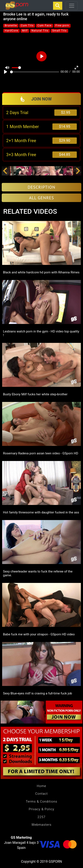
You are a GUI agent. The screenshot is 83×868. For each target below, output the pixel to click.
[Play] (6, 72)
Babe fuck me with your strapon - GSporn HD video (39, 634)
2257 (41, 817)
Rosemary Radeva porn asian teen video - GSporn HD (41, 453)
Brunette (11, 25)
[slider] (35, 72)
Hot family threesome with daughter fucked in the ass (41, 512)
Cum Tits (27, 25)
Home (41, 786)
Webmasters (41, 825)
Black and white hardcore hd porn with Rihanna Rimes (41, 272)
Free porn (62, 25)
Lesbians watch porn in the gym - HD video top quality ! (41, 333)
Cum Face (44, 25)
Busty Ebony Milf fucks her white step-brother (35, 394)
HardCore (11, 30)
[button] (5, 171)
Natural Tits (40, 30)
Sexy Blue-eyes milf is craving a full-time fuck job (38, 693)
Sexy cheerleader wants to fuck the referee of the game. (38, 573)
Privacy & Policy (41, 809)
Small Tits (59, 30)
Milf (25, 30)
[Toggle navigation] (72, 6)
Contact (42, 794)
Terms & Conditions (41, 802)
